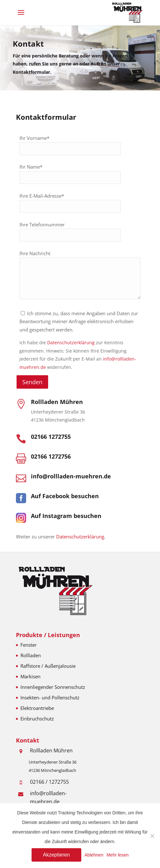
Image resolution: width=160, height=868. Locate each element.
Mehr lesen (117, 855)
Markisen (30, 676)
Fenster (29, 645)
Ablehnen (94, 855)
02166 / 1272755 (49, 782)
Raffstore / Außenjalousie (48, 666)
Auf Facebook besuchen (65, 496)
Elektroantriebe (37, 708)
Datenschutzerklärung (71, 343)
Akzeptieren (57, 855)
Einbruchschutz (37, 719)
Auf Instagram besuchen (66, 516)
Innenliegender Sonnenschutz (53, 687)
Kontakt (28, 47)
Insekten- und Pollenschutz (50, 697)
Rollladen (31, 655)
